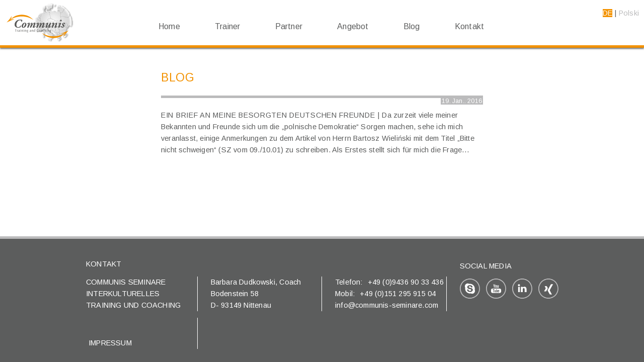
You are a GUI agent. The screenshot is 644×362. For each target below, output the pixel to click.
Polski (629, 13)
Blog (412, 26)
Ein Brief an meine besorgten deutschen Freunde (268, 115)
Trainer (227, 26)
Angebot (353, 26)
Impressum (110, 343)
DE (608, 13)
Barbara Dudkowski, (245, 282)
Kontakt (469, 26)
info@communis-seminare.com (387, 305)
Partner (289, 26)
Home (169, 26)
